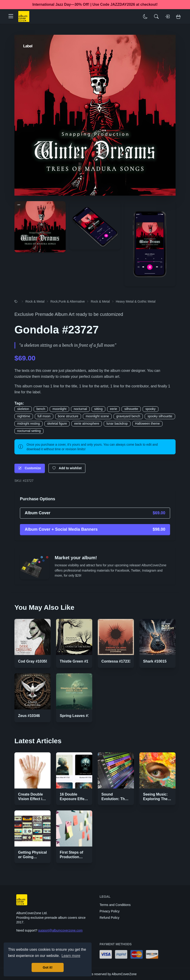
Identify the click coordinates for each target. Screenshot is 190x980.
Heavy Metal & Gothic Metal (136, 301)
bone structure (68, 416)
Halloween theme (147, 423)
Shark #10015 (155, 661)
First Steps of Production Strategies (71, 857)
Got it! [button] (48, 967)
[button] (13, 16)
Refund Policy (109, 918)
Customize (30, 468)
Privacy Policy (110, 911)
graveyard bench (128, 416)
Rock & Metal (35, 301)
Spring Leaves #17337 (79, 716)
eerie (113, 409)
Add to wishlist (67, 468)
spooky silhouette (160, 416)
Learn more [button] (71, 956)
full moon (44, 416)
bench (41, 409)
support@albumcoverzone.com (60, 930)
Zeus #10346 (29, 716)
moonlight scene (97, 416)
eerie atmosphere (87, 423)
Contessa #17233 (116, 661)
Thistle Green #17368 (78, 661)
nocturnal (80, 409)
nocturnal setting (29, 431)
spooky (150, 409)
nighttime (24, 416)
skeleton (23, 409)
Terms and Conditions (115, 905)
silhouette (131, 409)
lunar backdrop (117, 423)
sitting (99, 409)
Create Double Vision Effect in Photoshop (31, 799)
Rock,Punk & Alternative (68, 301)
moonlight (59, 409)
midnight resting (28, 423)
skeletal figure (57, 423)
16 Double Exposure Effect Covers (74, 799)
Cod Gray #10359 (33, 661)
